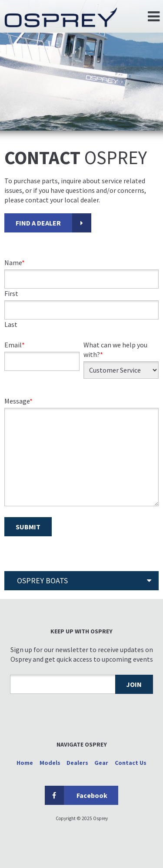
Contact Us (131, 763)
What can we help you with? (115, 350)
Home (25, 763)
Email (15, 345)
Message (18, 401)
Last (11, 324)
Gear (101, 763)
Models (50, 763)
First (11, 293)
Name (15, 262)
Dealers (77, 763)
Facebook (76, 795)
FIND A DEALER (38, 223)
